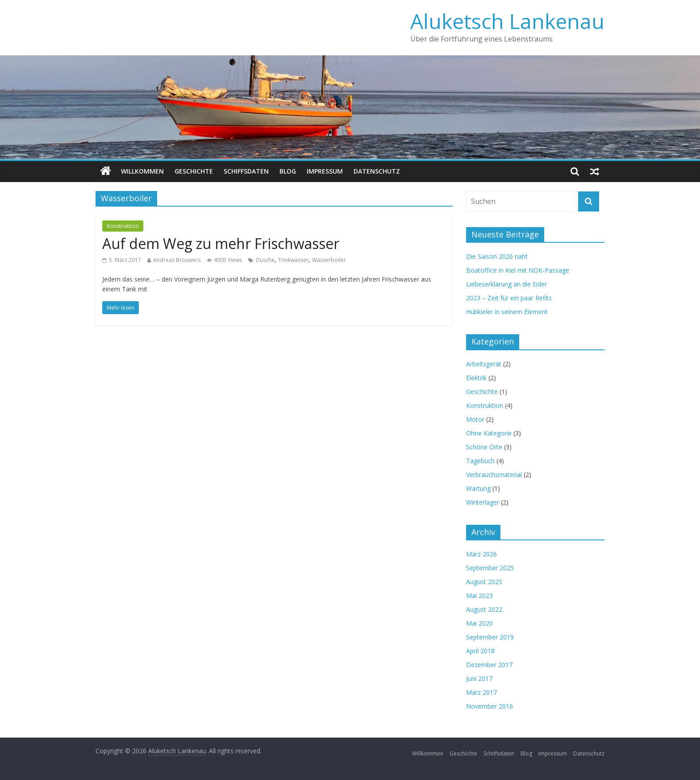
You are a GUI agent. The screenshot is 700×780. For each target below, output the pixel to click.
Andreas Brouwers (177, 260)
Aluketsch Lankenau (507, 21)
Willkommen (142, 171)
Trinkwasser (293, 260)
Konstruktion (123, 226)
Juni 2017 (479, 678)
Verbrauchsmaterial (494, 475)
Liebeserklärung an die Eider (506, 284)
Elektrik (476, 378)
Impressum (325, 171)
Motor (475, 419)
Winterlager (483, 502)
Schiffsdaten (246, 171)
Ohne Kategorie (489, 433)
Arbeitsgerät (484, 364)
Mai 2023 (479, 595)
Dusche (265, 260)
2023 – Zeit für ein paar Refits (509, 298)
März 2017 (481, 692)
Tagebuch (480, 461)
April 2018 (480, 651)
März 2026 (481, 554)
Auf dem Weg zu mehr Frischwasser (221, 243)
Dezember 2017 (489, 665)
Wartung (478, 488)
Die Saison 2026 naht (497, 256)
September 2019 (490, 637)
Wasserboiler (329, 260)
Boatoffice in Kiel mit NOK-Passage (518, 270)
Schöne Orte (484, 447)
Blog (288, 171)
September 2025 (490, 568)
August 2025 (484, 582)
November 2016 (490, 706)
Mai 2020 (479, 623)
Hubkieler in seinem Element (507, 312)
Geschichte (194, 171)
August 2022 (484, 609)
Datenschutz (377, 171)
